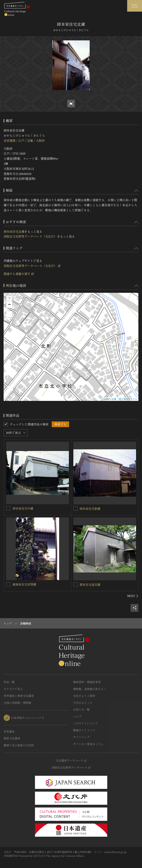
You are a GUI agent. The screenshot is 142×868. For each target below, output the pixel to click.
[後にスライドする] (133, 596)
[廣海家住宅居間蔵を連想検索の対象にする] (8, 584)
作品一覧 (9, 682)
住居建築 (10, 140)
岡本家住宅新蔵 (90, 509)
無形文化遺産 (12, 738)
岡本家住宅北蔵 (14, 231)
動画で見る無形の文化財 (19, 745)
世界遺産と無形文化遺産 (19, 696)
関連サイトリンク (84, 730)
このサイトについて (86, 723)
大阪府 (40, 140)
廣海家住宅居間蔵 (24, 584)
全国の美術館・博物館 (17, 703)
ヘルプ (77, 716)
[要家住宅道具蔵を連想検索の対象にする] (75, 585)
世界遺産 (9, 731)
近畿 (30, 140)
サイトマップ (81, 737)
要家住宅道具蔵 (90, 585)
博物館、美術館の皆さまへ (90, 689)
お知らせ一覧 (81, 709)
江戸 (21, 140)
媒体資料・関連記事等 (87, 682)
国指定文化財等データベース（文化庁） (30, 236)
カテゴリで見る (13, 689)
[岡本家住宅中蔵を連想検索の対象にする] (8, 508)
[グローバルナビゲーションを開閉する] (135, 6)
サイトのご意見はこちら (88, 744)
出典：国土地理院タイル (125, 399)
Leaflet (106, 399)
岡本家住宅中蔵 (23, 508)
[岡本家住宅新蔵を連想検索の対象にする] (75, 509)
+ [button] (9, 299)
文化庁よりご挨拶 (84, 696)
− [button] (9, 305)
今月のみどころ (83, 703)
